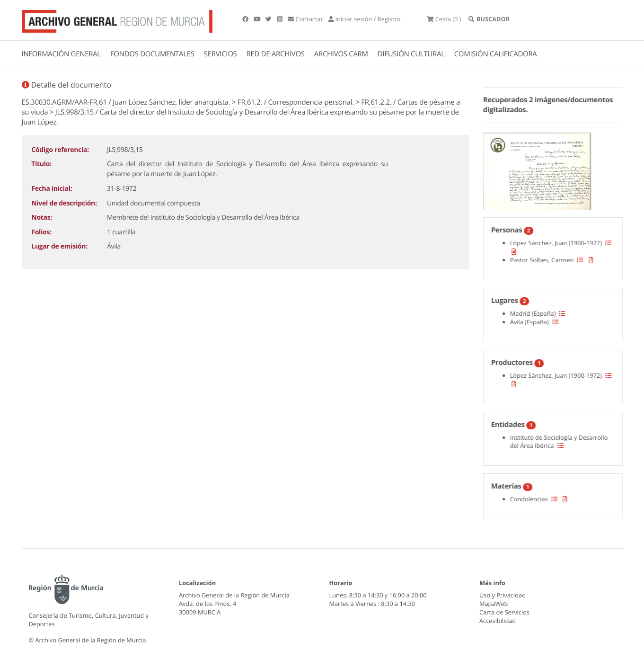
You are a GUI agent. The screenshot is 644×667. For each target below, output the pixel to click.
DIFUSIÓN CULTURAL (411, 54)
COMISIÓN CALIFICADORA (496, 54)
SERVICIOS (221, 54)
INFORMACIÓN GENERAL (61, 54)
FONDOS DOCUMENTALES (152, 54)
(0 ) (444, 19)
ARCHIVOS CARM (341, 54)
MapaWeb (494, 604)
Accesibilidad (498, 621)
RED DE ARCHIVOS (276, 54)
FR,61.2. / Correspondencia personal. (296, 102)
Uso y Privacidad (503, 595)
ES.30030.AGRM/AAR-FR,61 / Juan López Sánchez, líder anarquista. (126, 102)
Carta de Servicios (504, 612)
